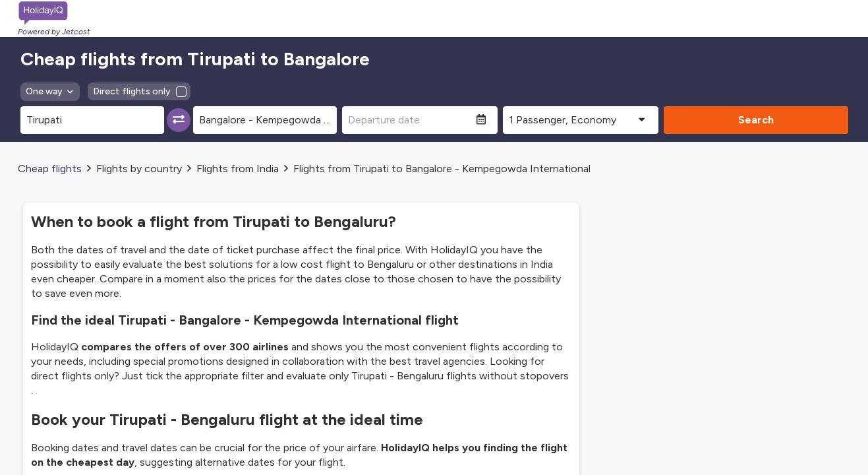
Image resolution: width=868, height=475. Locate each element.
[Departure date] (409, 120)
